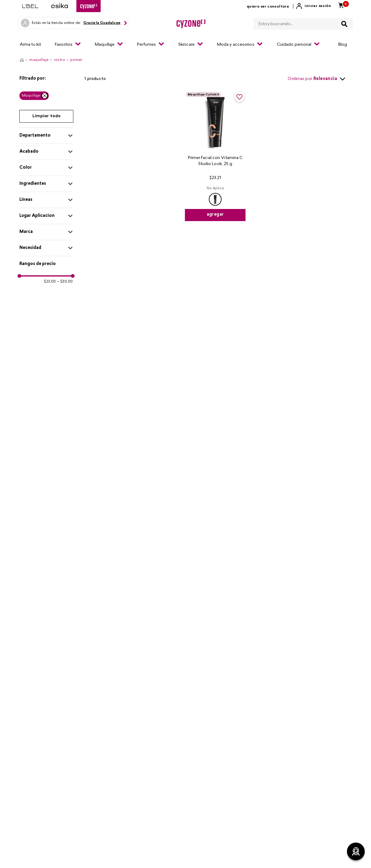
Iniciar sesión (318, 6)
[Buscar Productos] (344, 24)
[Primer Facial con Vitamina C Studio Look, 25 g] (215, 156)
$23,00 (50, 282)
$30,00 (65, 282)
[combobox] (303, 23)
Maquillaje (31, 96)
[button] (46, 79)
